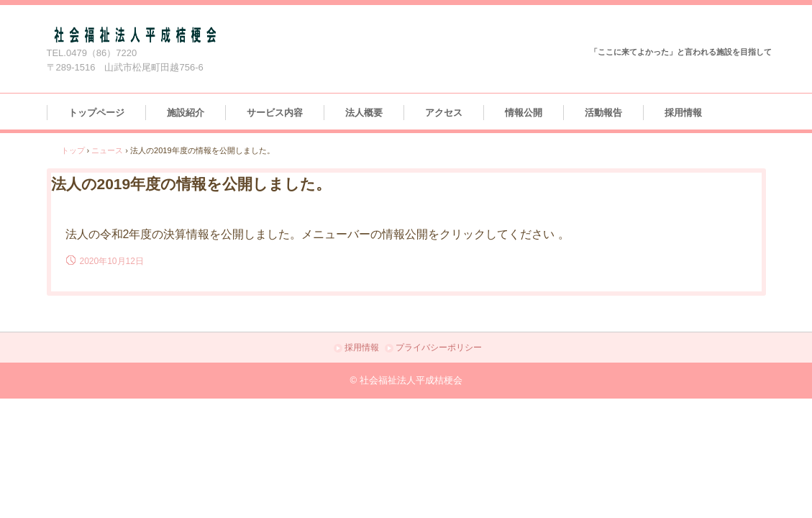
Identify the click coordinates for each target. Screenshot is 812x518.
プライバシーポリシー (439, 347)
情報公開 (524, 113)
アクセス (444, 113)
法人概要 (364, 113)
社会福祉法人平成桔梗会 (211, 34)
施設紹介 (186, 113)
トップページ (96, 113)
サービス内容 (275, 113)
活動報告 (603, 113)
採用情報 (683, 113)
